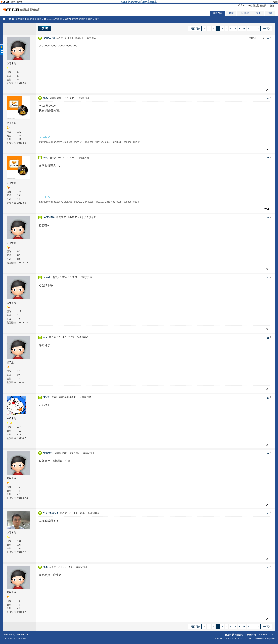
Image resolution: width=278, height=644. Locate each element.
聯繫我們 (251, 635)
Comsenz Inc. (20, 638)
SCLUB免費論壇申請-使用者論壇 (25, 19)
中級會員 (11, 418)
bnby (46, 98)
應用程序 (245, 13)
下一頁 (265, 29)
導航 (270, 13)
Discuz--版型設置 (53, 19)
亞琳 (45, 567)
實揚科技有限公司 (234, 635)
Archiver (263, 635)
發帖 (45, 28)
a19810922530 (51, 513)
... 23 (256, 29)
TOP (267, 90)
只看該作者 (90, 38)
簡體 (19, 2)
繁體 (13, 2)
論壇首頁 (218, 13)
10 (249, 29)
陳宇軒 (47, 397)
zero (45, 337)
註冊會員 (11, 63)
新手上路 (11, 363)
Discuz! (20, 635)
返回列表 (196, 29)
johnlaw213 (49, 38)
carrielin (47, 277)
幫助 (259, 13)
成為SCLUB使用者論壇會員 (252, 6)
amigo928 (48, 453)
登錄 (272, 6)
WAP (273, 635)
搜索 (231, 13)
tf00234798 (49, 217)
